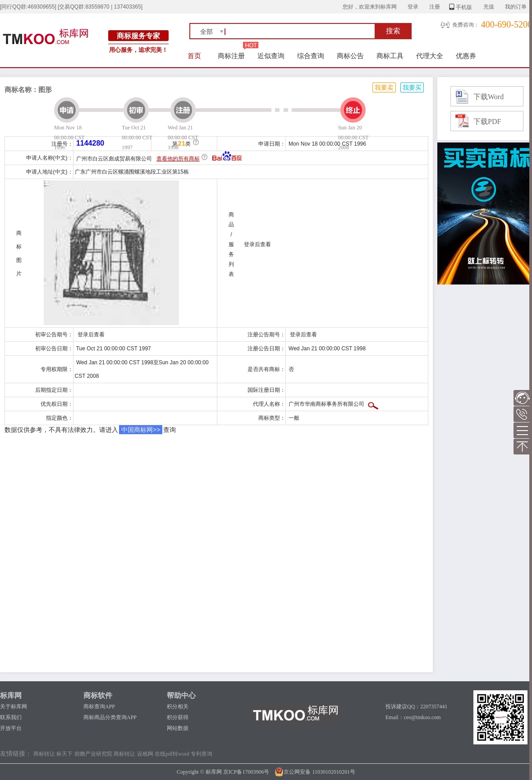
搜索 (393, 31)
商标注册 (231, 56)
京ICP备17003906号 (246, 772)
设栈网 (145, 754)
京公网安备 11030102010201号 (315, 772)
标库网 (11, 695)
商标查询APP (99, 707)
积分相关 (178, 707)
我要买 (412, 87)
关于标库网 (14, 707)
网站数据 (178, 728)
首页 (195, 56)
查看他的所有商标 (178, 159)
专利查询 (202, 754)
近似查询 (271, 56)
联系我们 (11, 717)
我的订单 (516, 7)
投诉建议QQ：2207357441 (416, 707)
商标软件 (98, 695)
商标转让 (44, 754)
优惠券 (466, 56)
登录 (413, 7)
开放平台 (11, 728)
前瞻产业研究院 (93, 754)
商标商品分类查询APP (110, 717)
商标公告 (350, 56)
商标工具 (390, 56)
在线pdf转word (172, 754)
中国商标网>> (141, 430)
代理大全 (430, 56)
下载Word (488, 97)
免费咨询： (466, 25)
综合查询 (311, 56)
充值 (489, 7)
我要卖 (384, 87)
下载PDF (487, 122)
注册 (435, 7)
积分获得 (178, 717)
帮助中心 (181, 695)
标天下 (64, 754)
